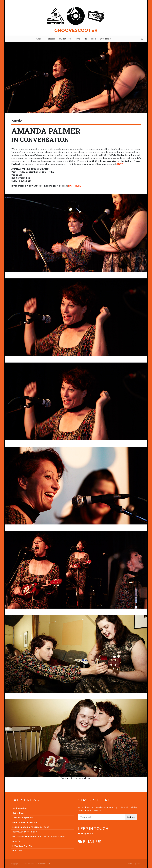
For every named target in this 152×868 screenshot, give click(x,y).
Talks (94, 39)
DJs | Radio (105, 39)
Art (85, 39)
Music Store (65, 39)
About (39, 39)
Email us (90, 842)
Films (77, 39)
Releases (51, 39)
